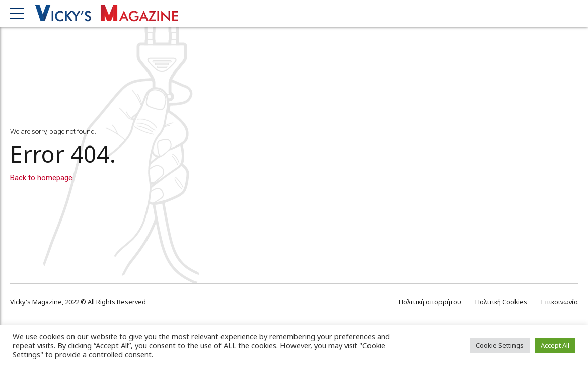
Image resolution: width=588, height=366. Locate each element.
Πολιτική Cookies (501, 302)
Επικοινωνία (560, 302)
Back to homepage (41, 178)
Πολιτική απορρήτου (430, 302)
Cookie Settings (500, 345)
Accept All (555, 345)
